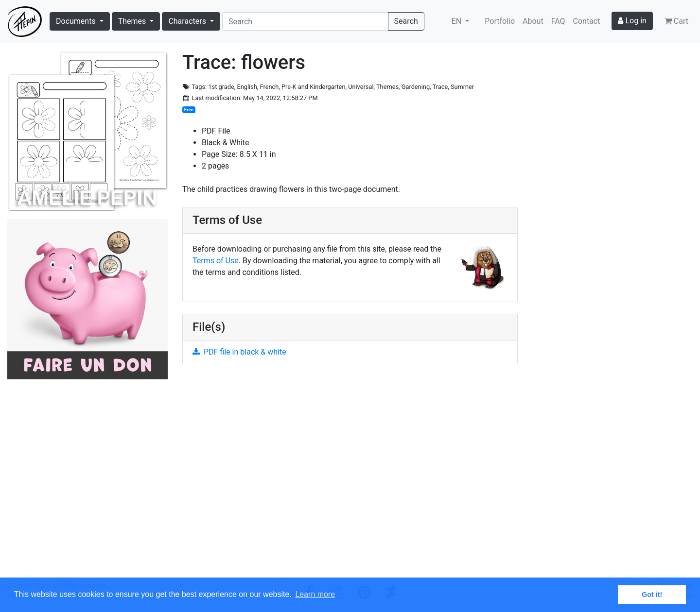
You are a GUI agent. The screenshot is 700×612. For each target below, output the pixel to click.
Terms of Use (216, 261)
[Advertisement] (350, 476)
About (533, 21)
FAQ (558, 21)
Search (406, 21)
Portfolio (500, 21)
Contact (587, 21)
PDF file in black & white (239, 352)
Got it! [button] (652, 595)
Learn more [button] (315, 594)
